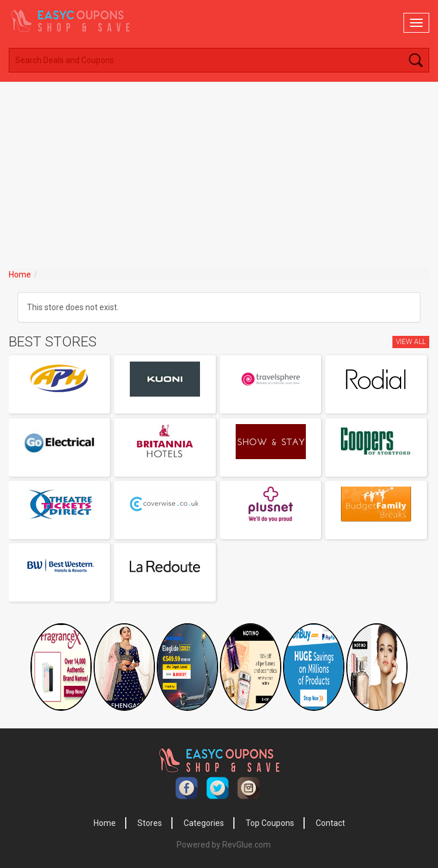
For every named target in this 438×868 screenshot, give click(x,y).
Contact (330, 823)
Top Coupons (270, 823)
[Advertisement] (219, 169)
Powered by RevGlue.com (224, 845)
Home (20, 275)
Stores (150, 823)
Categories (204, 823)
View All (411, 342)
